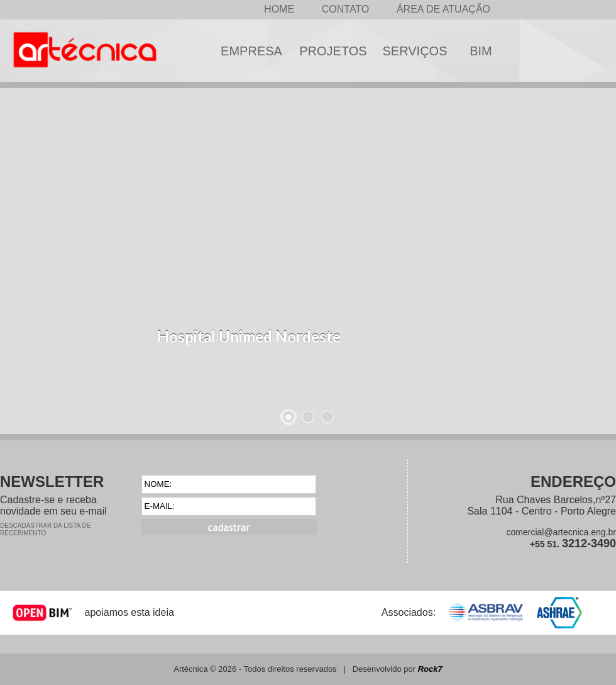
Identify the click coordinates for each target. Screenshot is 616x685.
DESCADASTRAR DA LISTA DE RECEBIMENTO (45, 529)
